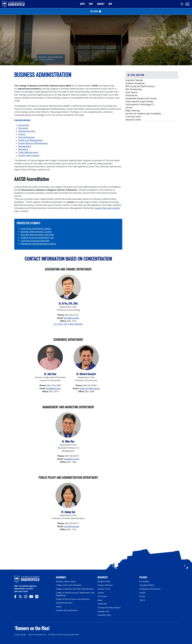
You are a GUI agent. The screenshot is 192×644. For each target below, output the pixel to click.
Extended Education (64, 603)
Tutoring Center (133, 117)
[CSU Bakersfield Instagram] (27, 597)
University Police (104, 615)
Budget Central (104, 581)
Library (129, 108)
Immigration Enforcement (150, 589)
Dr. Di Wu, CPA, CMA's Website (68, 324)
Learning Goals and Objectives (35, 241)
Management (25, 146)
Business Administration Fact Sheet (37, 235)
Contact (101, 4)
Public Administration (28, 152)
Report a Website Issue (37, 635)
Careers (101, 593)
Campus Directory (105, 585)
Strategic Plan (103, 611)
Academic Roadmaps (135, 83)
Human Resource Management (33, 143)
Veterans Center (133, 120)
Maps (100, 600)
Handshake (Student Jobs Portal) (141, 98)
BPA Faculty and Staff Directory (140, 86)
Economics (23, 128)
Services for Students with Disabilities (143, 114)
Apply (82, 4)
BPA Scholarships (134, 89)
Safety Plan (102, 604)
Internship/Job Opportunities (139, 101)
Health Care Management (30, 140)
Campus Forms (104, 589)
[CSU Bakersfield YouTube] (32, 597)
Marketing (23, 149)
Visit (91, 4)
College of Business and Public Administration (75, 589)
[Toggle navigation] (187, 4)
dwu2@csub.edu (71, 318)
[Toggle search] (182, 4)
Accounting (24, 125)
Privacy (142, 596)
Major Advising (133, 111)
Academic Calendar (134, 80)
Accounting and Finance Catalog (36, 229)
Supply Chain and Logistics (107, 208)
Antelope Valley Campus (66, 581)
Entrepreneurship (27, 131)
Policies (142, 593)
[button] (152, 75)
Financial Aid (131, 95)
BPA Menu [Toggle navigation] (94, 11)
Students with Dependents (67, 610)
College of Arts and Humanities (69, 585)
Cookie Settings (20, 635)
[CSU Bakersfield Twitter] (21, 597)
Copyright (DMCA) (147, 585)
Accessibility (144, 581)
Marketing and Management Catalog (38, 244)
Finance (22, 134)
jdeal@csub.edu (53, 388)
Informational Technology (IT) (140, 104)
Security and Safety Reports (109, 608)
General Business (27, 137)
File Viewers (102, 596)
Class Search (131, 92)
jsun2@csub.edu (71, 526)
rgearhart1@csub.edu (90, 388)
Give (110, 4)
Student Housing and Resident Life (37, 238)
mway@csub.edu (71, 459)
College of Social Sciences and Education (73, 599)
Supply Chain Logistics (29, 155)
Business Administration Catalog (36, 232)
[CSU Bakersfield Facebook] (16, 597)
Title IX (142, 600)
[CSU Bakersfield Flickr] (38, 597)
